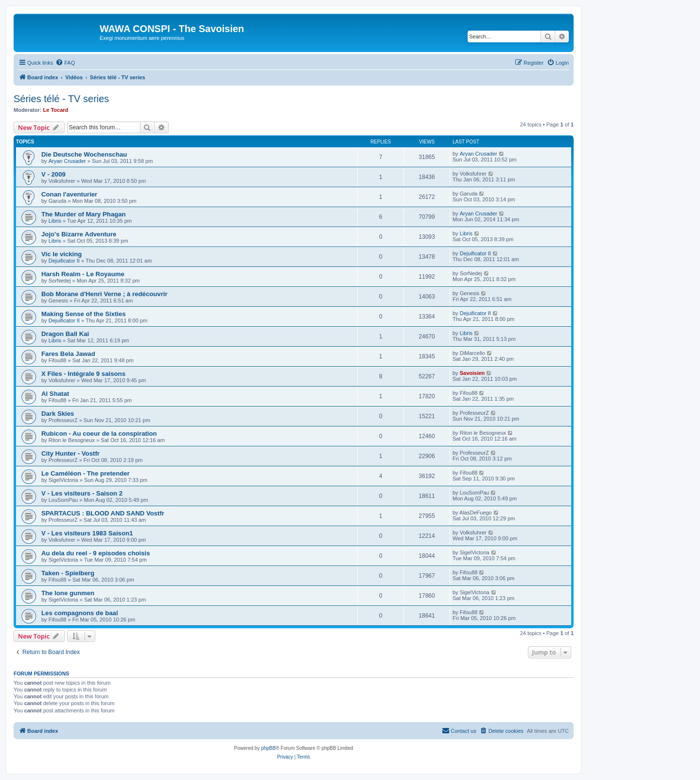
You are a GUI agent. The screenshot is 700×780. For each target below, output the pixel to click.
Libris (55, 221)
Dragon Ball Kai (65, 334)
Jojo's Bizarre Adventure (79, 234)
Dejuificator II (64, 261)
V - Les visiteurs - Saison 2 (82, 493)
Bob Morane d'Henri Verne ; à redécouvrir (105, 294)
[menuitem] (65, 63)
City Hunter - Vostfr (70, 453)
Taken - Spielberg (68, 573)
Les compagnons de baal (80, 613)
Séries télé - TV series (61, 99)
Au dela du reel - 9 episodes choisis (96, 553)
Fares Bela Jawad (68, 354)
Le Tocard (56, 110)
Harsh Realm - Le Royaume (83, 274)
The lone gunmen (68, 593)
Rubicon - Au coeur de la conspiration (99, 434)
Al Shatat (55, 394)
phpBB (268, 748)
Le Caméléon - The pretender (86, 473)
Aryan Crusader (67, 161)
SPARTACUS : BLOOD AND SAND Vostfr (103, 513)
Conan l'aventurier (69, 194)
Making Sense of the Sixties (84, 314)
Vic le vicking (61, 254)
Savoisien (472, 373)
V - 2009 (53, 174)
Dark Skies (58, 414)
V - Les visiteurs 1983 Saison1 (87, 533)
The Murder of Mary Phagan (84, 214)
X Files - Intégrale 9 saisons (83, 374)
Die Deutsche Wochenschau (84, 154)
